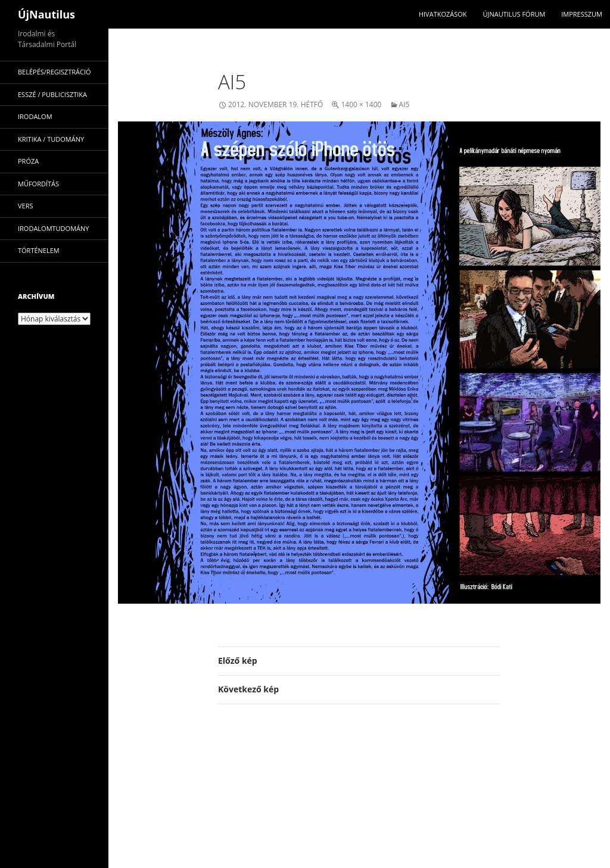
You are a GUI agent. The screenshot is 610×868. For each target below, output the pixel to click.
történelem (39, 250)
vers (26, 206)
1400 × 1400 (361, 104)
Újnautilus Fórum (514, 14)
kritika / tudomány (51, 139)
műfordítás (38, 184)
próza (28, 161)
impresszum (582, 14)
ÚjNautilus (46, 14)
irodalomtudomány (53, 228)
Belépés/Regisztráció (55, 72)
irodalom (35, 116)
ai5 (404, 104)
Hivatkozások (443, 14)
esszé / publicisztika (52, 94)
